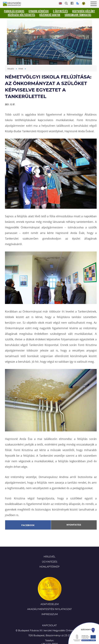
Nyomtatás (74, 525)
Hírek (21, 69)
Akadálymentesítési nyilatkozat (49, 609)
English (60, 3)
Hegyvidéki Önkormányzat (13, 4)
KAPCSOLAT (49, 625)
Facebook (28, 525)
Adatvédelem (50, 604)
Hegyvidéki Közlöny (84, 11)
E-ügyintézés (60, 11)
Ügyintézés (50, 562)
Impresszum (50, 614)
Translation (78, 3)
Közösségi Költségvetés (22, 15)
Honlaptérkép (49, 567)
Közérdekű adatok (50, 15)
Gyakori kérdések (39, 11)
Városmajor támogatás (78, 15)
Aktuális (11, 69)
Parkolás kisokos (14, 11)
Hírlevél (49, 557)
